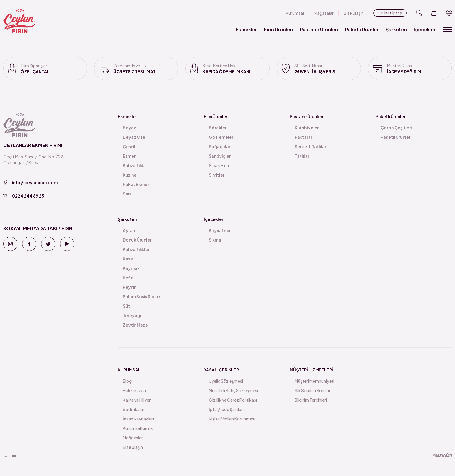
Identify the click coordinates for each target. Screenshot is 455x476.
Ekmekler (246, 29)
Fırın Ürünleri (278, 29)
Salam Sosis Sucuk (142, 296)
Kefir (128, 278)
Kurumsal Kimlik (138, 428)
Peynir (129, 287)
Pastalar (303, 137)
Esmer (129, 156)
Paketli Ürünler (362, 29)
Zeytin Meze (135, 325)
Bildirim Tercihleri (311, 400)
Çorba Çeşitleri (396, 128)
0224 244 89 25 (24, 196)
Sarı (127, 194)
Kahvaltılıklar (136, 249)
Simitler (217, 175)
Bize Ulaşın (354, 13)
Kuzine (130, 175)
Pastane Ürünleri (319, 29)
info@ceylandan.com (30, 182)
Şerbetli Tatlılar (310, 146)
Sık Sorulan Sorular (313, 390)
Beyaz (129, 128)
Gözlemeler (221, 137)
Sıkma (215, 240)
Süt (127, 306)
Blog (127, 381)
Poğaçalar (220, 146)
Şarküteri (396, 29)
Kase (128, 259)
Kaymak (131, 268)
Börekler (218, 128)
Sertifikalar (134, 409)
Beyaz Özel (135, 137)
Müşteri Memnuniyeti (314, 381)
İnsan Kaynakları (138, 419)
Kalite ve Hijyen (137, 400)
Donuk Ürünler (137, 240)
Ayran (129, 230)
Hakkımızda (134, 390)
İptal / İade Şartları (226, 409)
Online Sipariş (390, 13)
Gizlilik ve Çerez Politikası (233, 400)
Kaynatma (220, 230)
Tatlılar (302, 156)
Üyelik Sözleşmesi (226, 381)
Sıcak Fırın (219, 165)
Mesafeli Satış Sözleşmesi (233, 390)
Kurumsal (295, 13)
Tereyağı (132, 315)
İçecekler (425, 29)
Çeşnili (129, 146)
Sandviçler (220, 156)
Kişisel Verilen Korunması (232, 419)
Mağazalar (324, 13)
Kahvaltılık (133, 165)
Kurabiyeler (307, 128)
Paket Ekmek (136, 184)
